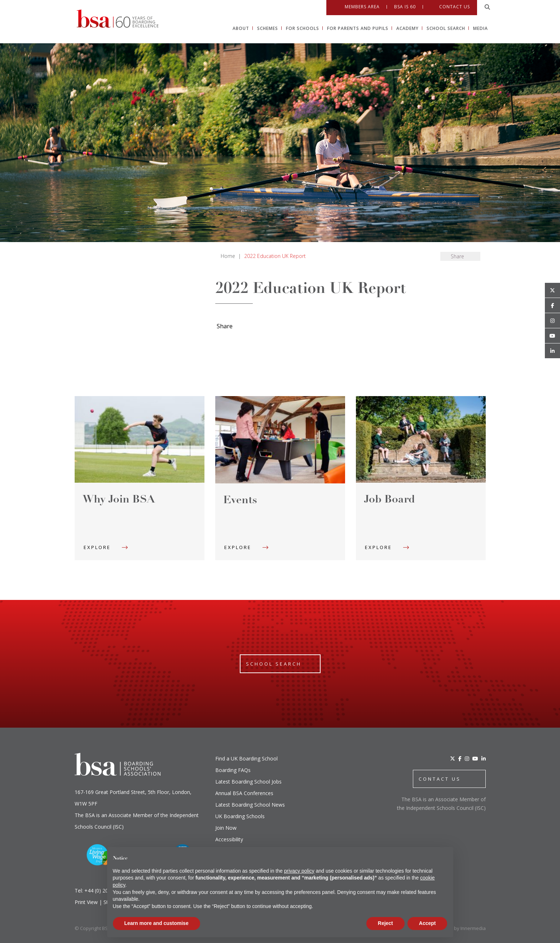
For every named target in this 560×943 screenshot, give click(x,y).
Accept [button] (427, 923)
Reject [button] (385, 923)
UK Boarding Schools (240, 816)
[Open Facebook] (552, 306)
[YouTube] (475, 758)
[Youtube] (552, 336)
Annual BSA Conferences (244, 793)
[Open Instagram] (552, 321)
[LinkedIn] (484, 758)
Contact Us (455, 7)
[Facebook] (460, 758)
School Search (274, 664)
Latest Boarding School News (250, 805)
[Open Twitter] (552, 290)
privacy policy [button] (299, 871)
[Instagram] (467, 758)
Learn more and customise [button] (156, 923)
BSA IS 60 (405, 7)
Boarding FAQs (233, 770)
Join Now (226, 828)
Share (457, 256)
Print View (86, 902)
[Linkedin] (552, 351)
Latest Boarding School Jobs (248, 782)
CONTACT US (440, 779)
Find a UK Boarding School (246, 758)
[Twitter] (453, 758)
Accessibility (229, 839)
